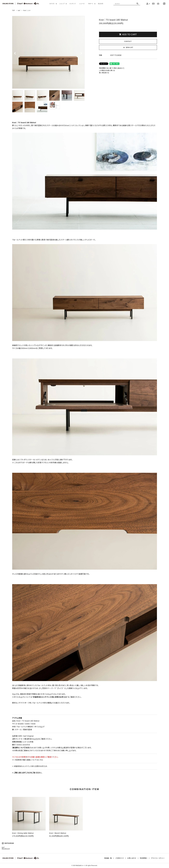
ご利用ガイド (120, 858)
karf (3, 847)
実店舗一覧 (108, 858)
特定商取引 (144, 858)
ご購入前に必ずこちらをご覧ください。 (28, 773)
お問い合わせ (132, 858)
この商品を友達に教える (107, 70)
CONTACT (128, 41)
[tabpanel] (48, 52)
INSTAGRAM (8, 843)
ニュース (82, 4)
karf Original (29, 736)
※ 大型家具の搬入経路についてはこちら (28, 760)
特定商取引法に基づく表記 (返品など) (112, 68)
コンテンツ (73, 4)
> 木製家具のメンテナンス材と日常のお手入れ (30, 766)
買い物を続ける (104, 73)
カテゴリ (52, 4)
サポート (91, 4)
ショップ (62, 4)
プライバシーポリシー (158, 858)
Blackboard (6, 849)
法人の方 (101, 4)
